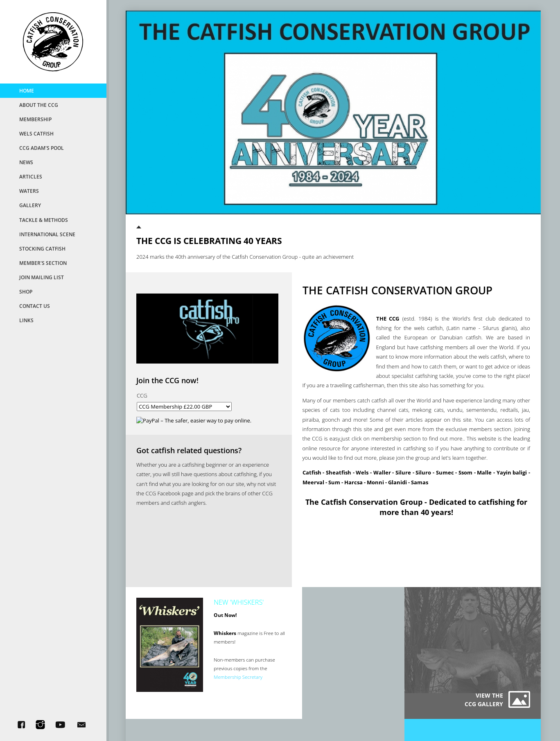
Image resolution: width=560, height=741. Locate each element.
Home (27, 90)
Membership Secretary (233, 678)
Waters (29, 191)
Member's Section (43, 263)
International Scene (47, 234)
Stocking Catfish (42, 249)
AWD (352, 722)
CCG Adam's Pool (42, 148)
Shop (26, 291)
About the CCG (39, 105)
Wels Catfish (36, 133)
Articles (31, 176)
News (26, 162)
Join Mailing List (42, 277)
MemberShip (35, 119)
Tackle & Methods (44, 220)
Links (26, 320)
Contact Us (35, 306)
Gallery (30, 205)
